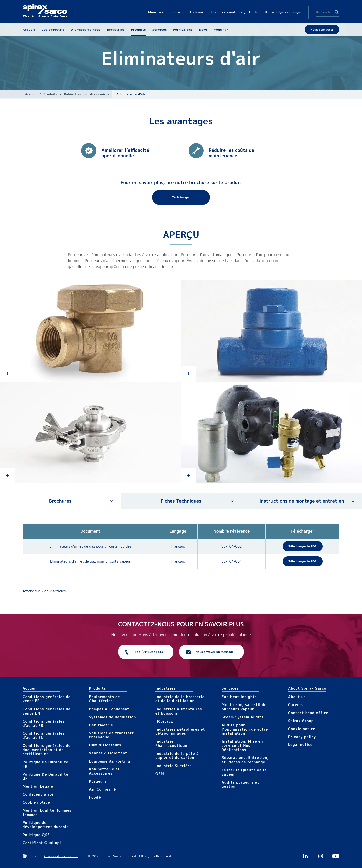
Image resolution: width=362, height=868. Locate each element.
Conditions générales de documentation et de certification (47, 750)
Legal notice (300, 745)
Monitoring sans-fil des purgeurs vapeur (245, 707)
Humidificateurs (105, 745)
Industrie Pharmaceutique (171, 743)
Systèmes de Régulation (112, 717)
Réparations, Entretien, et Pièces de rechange (245, 760)
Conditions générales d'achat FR (44, 723)
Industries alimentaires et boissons (179, 711)
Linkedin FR (305, 856)
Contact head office (308, 713)
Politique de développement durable (46, 825)
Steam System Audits (243, 717)
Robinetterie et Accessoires (87, 94)
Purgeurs (98, 781)
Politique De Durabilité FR (46, 764)
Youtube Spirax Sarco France (336, 856)
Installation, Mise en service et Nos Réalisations (242, 746)
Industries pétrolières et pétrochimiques (180, 731)
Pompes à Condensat (109, 709)
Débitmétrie (101, 725)
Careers (296, 705)
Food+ (95, 797)
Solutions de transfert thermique (112, 735)
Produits (50, 94)
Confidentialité (38, 794)
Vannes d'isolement (108, 753)
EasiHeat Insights (239, 697)
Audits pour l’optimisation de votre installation (245, 729)
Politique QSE (36, 835)
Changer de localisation (61, 856)
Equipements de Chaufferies (104, 699)
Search (337, 12)
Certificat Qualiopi (42, 843)
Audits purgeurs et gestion (240, 784)
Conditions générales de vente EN (47, 711)
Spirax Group (301, 721)
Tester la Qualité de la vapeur (244, 772)
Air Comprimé (102, 789)
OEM (160, 774)
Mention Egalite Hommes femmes (47, 812)
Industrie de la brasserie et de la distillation (180, 699)
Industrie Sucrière (173, 766)
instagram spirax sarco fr (321, 856)
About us (297, 697)
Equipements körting (110, 761)
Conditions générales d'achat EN (44, 735)
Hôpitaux (164, 721)
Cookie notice (36, 802)
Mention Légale (38, 786)
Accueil (31, 94)
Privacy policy (302, 737)
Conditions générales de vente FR (47, 699)
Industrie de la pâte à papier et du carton (177, 756)
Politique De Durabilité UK (46, 776)
